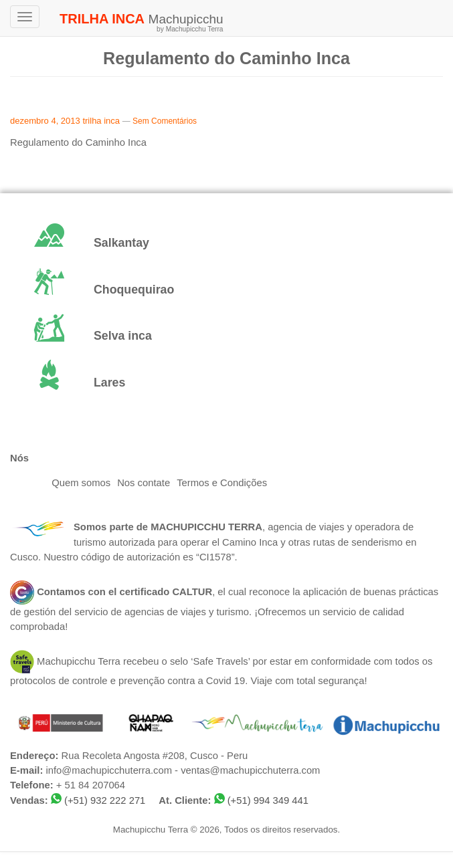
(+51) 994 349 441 (268, 800)
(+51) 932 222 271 (105, 800)
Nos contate (144, 483)
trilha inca (101, 121)
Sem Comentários (165, 121)
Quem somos (81, 483)
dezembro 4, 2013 (45, 121)
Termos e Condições (222, 483)
